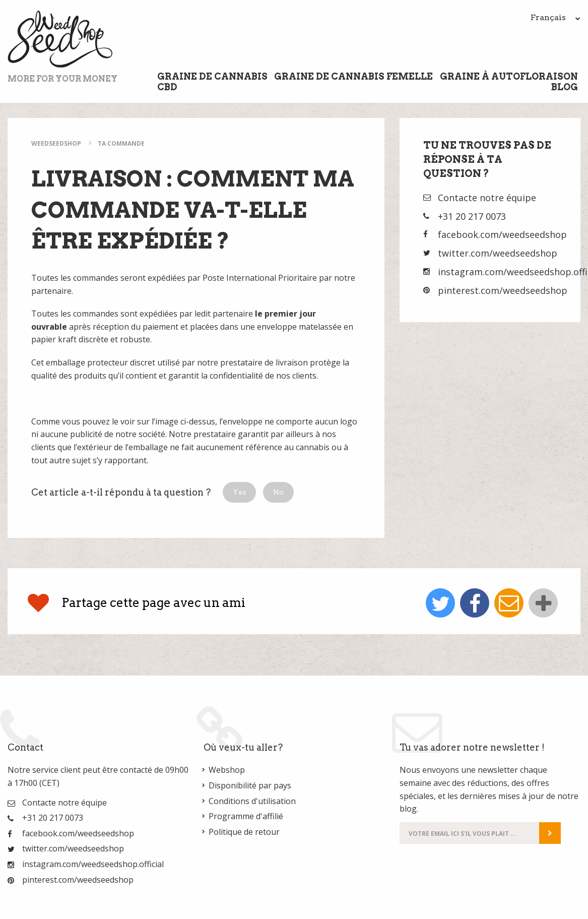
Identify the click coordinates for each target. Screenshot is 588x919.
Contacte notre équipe (487, 198)
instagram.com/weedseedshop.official (93, 864)
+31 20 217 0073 (472, 216)
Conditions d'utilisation (252, 801)
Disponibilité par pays (250, 785)
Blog (565, 87)
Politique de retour (244, 832)
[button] (239, 492)
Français (556, 17)
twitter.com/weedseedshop (498, 253)
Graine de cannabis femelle (353, 76)
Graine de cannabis (212, 76)
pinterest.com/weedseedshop (503, 290)
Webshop (227, 770)
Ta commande (121, 143)
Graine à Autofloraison (509, 76)
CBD (167, 87)
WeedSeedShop (56, 143)
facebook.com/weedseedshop (502, 234)
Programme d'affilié (246, 816)
